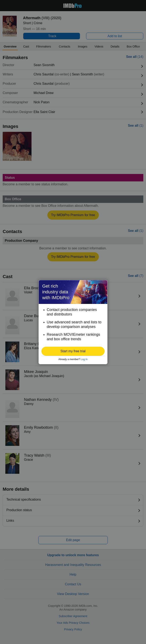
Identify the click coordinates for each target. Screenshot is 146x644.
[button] (73, 351)
